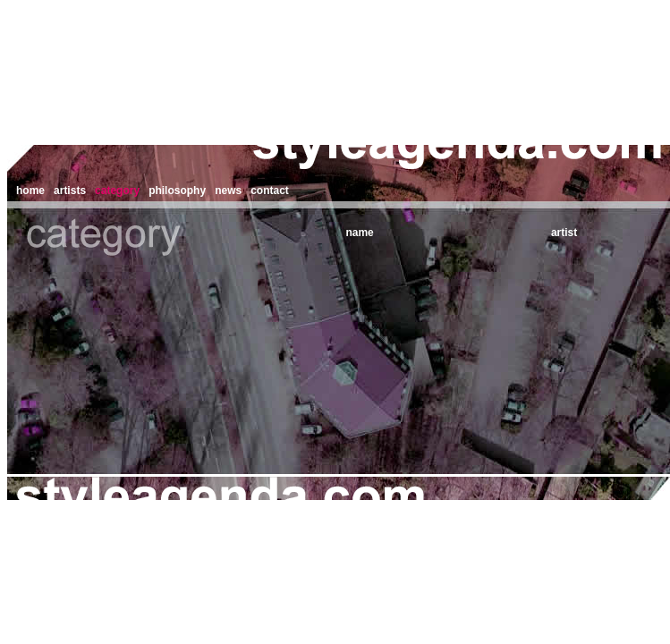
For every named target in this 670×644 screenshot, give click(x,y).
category (117, 191)
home (30, 191)
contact (270, 191)
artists (70, 191)
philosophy (177, 191)
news (228, 191)
